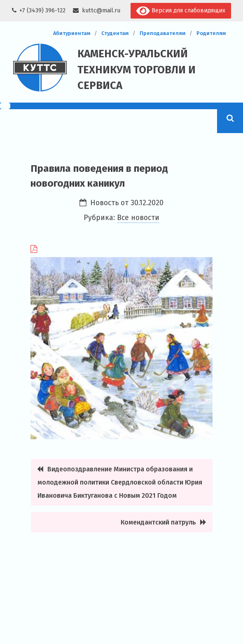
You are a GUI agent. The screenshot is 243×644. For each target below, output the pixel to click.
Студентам (115, 33)
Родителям (211, 33)
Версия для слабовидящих (181, 11)
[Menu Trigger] (5, 106)
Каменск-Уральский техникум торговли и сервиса (137, 70)
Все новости (138, 218)
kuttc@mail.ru (101, 11)
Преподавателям (162, 33)
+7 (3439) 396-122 (42, 11)
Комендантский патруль (158, 522)
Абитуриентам (72, 33)
